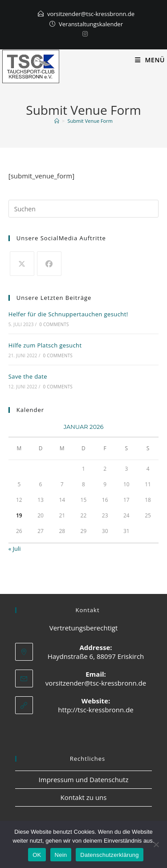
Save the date (28, 376)
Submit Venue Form (90, 121)
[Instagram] (84, 34)
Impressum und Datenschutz (84, 779)
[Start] (57, 121)
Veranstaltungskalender (91, 24)
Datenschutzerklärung (109, 855)
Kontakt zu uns (84, 797)
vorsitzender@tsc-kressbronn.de (91, 14)
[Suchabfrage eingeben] (84, 209)
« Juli (15, 549)
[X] (22, 264)
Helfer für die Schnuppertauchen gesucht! (68, 314)
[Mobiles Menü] (150, 60)
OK (37, 855)
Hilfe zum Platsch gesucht (45, 345)
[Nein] (156, 844)
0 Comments (54, 324)
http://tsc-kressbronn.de (96, 710)
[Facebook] (49, 264)
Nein (61, 855)
